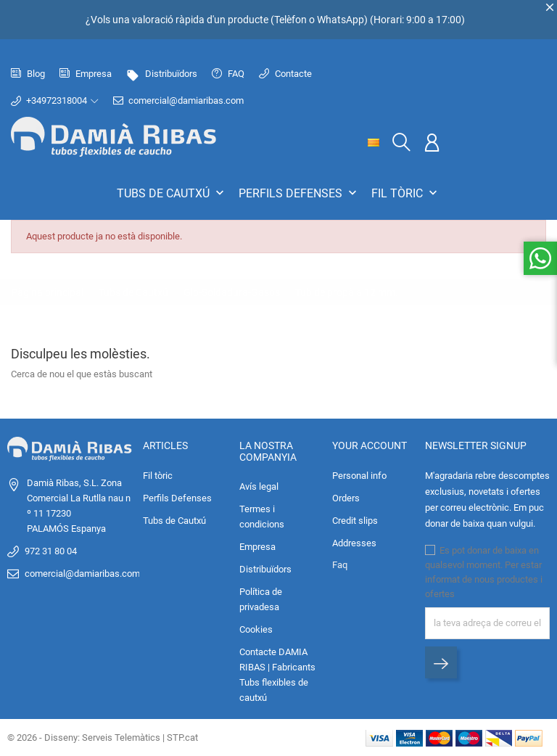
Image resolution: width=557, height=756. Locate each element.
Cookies (256, 629)
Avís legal (259, 486)
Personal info (359, 476)
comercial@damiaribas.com (178, 101)
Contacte (285, 74)
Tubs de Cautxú (172, 193)
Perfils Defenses (299, 193)
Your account (370, 445)
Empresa (86, 74)
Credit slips (355, 521)
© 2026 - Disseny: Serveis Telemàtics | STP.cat (103, 737)
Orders (346, 498)
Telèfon (290, 20)
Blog (28, 74)
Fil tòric (406, 193)
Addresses (354, 543)
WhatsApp (341, 20)
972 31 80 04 (51, 551)
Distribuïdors (162, 74)
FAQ (228, 74)
